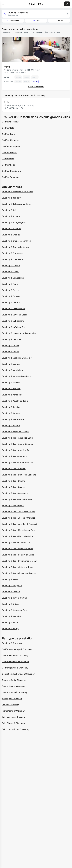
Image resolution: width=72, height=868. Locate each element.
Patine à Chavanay (11, 705)
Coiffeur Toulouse (10, 177)
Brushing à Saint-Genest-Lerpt (16, 493)
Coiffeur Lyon (8, 134)
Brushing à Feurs (10, 284)
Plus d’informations (36, 86)
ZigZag (7, 67)
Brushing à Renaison (12, 407)
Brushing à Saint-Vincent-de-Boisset (19, 573)
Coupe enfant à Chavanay (14, 680)
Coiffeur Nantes (9, 153)
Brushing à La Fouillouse (13, 309)
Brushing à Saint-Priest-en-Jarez (17, 549)
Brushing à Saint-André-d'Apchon (18, 444)
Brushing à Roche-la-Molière (15, 432)
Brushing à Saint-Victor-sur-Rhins (18, 567)
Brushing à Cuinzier (11, 265)
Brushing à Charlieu (11, 235)
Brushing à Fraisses (11, 296)
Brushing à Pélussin (11, 389)
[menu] (3, 4)
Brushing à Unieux (11, 604)
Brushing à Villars (10, 622)
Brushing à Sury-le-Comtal (14, 598)
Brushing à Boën (10, 210)
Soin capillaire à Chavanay (14, 717)
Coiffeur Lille (8, 128)
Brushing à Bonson (11, 216)
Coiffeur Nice (8, 159)
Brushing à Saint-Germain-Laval (17, 499)
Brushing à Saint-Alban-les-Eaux (17, 438)
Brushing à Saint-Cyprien (14, 469)
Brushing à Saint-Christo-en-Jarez (18, 462)
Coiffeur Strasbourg (11, 171)
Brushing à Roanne (11, 426)
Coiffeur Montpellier (11, 146)
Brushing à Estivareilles (13, 278)
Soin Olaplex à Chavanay (14, 723)
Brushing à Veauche (11, 616)
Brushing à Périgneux (12, 395)
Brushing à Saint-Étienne (14, 481)
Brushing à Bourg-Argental (14, 222)
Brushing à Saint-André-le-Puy (16, 450)
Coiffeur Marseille (10, 140)
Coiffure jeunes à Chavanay (15, 668)
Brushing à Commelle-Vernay (16, 247)
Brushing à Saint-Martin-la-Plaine (18, 536)
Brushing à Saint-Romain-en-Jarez (18, 555)
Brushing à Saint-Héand (13, 506)
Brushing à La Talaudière (13, 327)
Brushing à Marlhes (11, 364)
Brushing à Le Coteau (12, 339)
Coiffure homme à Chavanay (15, 662)
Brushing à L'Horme (11, 302)
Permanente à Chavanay (13, 711)
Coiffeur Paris (8, 165)
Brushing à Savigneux (12, 586)
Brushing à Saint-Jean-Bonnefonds (19, 512)
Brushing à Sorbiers (11, 592)
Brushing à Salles (10, 579)
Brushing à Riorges (11, 413)
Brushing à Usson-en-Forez (15, 610)
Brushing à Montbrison (13, 370)
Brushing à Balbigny (11, 198)
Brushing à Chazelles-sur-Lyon (16, 241)
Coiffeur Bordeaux (11, 122)
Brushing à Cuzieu (11, 272)
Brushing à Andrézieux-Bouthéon (18, 192)
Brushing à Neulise (11, 382)
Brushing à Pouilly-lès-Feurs (15, 401)
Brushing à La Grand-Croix (14, 315)
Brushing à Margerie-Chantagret (17, 358)
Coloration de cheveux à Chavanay (18, 674)
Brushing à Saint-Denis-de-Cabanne (19, 475)
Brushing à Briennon (11, 229)
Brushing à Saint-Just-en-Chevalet (18, 518)
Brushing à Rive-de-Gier (13, 419)
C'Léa (7, 102)
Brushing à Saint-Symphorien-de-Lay (19, 561)
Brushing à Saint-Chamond (15, 456)
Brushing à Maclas (11, 352)
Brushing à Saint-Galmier (14, 487)
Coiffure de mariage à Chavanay (17, 649)
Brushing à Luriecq (11, 346)
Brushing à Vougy (10, 629)
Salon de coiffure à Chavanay (16, 729)
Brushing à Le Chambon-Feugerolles (19, 333)
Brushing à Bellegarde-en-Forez (17, 204)
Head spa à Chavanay (12, 699)
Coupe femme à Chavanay (14, 686)
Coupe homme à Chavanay (15, 692)
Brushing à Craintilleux (13, 259)
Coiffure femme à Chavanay (15, 655)
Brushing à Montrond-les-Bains (17, 376)
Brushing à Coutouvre (12, 253)
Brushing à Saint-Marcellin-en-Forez (19, 530)
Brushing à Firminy (11, 290)
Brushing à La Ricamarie (13, 321)
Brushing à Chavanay (12, 643)
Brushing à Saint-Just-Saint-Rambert (19, 524)
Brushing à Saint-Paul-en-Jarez (17, 542)
